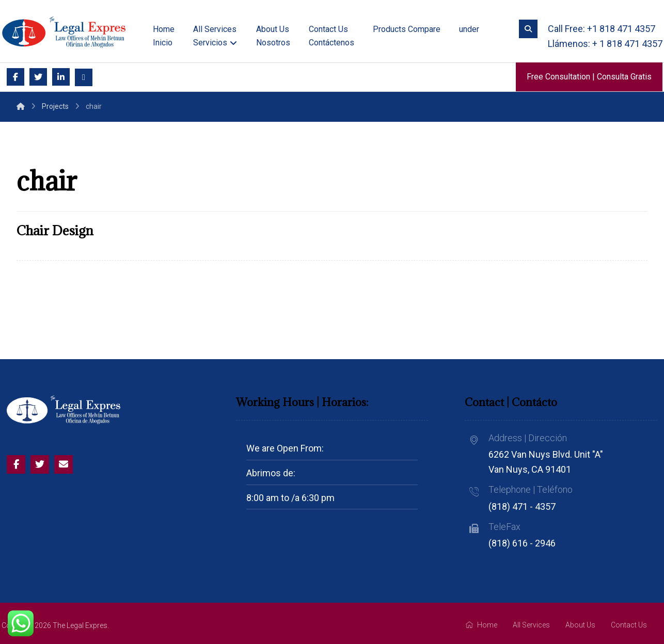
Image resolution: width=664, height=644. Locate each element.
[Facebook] (15, 77)
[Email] (84, 77)
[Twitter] (38, 77)
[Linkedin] (61, 77)
